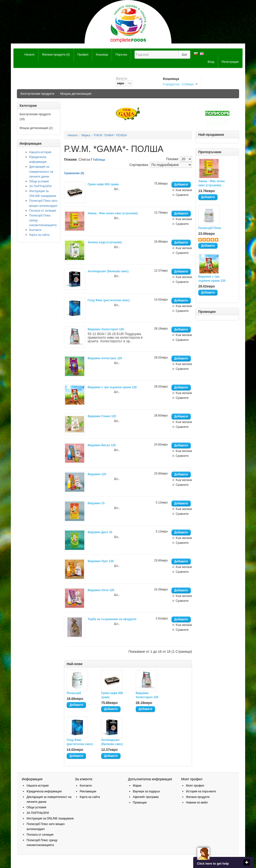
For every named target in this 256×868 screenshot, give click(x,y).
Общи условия (39, 181)
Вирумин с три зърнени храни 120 (212, 279)
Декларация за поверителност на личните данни (41, 172)
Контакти (35, 230)
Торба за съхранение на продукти (112, 619)
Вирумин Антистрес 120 (105, 358)
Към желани (184, 190)
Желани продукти (198, 797)
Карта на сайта (39, 235)
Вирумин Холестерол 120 (106, 329)
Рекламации (88, 791)
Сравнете (182, 195)
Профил (83, 55)
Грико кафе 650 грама (103, 184)
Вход (211, 62)
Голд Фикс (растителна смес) (109, 300)
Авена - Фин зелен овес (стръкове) (211, 183)
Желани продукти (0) (56, 55)
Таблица (99, 160)
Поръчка (121, 55)
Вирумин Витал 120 (102, 445)
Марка (86, 135)
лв (130, 83)
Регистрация (230, 62)
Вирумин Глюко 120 (102, 416)
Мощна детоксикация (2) (36, 128)
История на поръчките (201, 791)
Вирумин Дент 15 (100, 532)
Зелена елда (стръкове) (105, 242)
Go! (184, 55)
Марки (137, 786)
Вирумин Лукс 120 (101, 561)
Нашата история (40, 152)
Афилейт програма (146, 797)
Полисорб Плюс (210, 228)
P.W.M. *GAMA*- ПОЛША (110, 135)
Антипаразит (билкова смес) (108, 271)
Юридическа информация (44, 791)
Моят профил (195, 786)
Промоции (140, 803)
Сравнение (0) (74, 173)
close (247, 862)
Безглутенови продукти (37, 94)
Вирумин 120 (97, 474)
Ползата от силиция (43, 211)
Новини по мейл (197, 803)
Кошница (102, 55)
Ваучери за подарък (146, 791)
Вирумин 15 (96, 503)
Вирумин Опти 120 (101, 590)
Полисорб (74, 693)
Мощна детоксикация (76, 94)
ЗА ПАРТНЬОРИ (40, 186)
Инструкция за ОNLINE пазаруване (50, 818)
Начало (29, 55)
